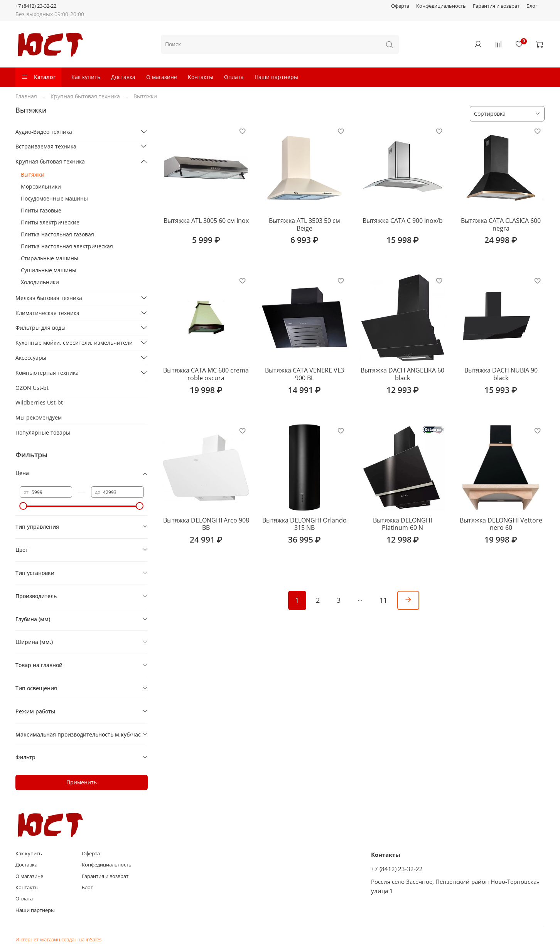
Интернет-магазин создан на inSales (58, 940)
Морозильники (41, 186)
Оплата (234, 77)
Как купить (86, 77)
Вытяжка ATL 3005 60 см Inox (206, 221)
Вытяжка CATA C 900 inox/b (403, 221)
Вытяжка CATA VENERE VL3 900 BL (304, 374)
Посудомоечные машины (54, 198)
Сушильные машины (49, 270)
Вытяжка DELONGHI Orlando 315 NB (304, 524)
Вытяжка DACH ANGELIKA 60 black (402, 374)
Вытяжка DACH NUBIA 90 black (501, 374)
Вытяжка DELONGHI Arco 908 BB (206, 524)
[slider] (24, 506)
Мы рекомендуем (39, 417)
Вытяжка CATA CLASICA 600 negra (501, 224)
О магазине (162, 77)
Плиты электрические (50, 222)
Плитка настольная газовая (57, 234)
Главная (26, 96)
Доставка (123, 77)
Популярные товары (43, 432)
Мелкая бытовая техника (49, 298)
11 (383, 600)
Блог (532, 6)
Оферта (400, 6)
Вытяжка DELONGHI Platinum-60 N (402, 524)
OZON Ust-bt (32, 388)
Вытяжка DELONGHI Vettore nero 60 (501, 524)
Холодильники (40, 282)
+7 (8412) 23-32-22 (36, 6)
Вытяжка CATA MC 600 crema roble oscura (206, 374)
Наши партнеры (276, 77)
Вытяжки (33, 174)
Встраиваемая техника (46, 146)
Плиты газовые (41, 210)
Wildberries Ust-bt (39, 402)
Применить (82, 782)
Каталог (38, 77)
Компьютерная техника (47, 373)
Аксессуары (31, 358)
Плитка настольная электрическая (67, 246)
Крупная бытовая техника (85, 96)
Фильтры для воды (40, 328)
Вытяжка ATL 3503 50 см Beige (304, 224)
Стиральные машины (50, 258)
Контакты (201, 77)
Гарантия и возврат (496, 6)
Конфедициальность (441, 6)
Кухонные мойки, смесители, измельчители (74, 343)
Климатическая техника (47, 313)
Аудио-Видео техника (44, 132)
